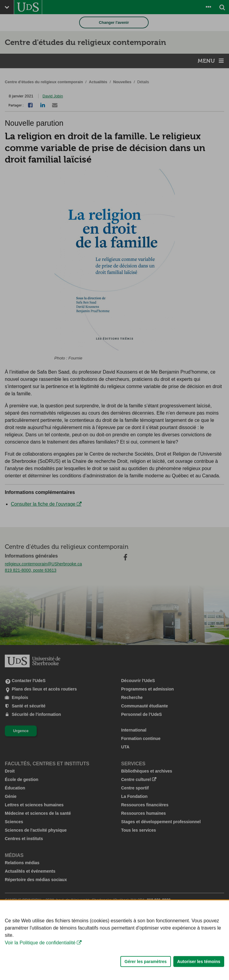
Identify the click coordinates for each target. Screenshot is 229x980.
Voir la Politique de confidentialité (40, 958)
